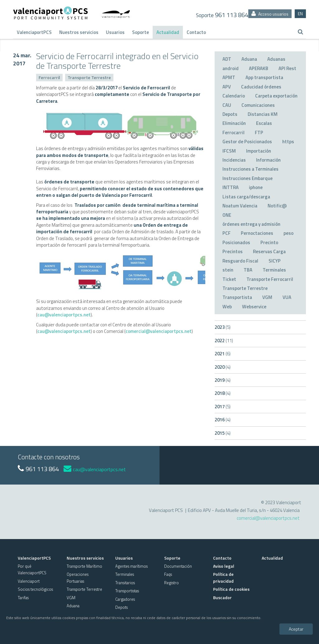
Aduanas (276, 59)
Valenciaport (29, 581)
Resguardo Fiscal (240, 261)
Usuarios (115, 32)
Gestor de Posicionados (247, 142)
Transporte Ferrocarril (270, 279)
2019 (223, 380)
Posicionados (236, 242)
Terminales (274, 270)
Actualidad (168, 32)
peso (288, 233)
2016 (223, 420)
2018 (223, 393)
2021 (223, 354)
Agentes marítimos (131, 566)
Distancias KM (263, 114)
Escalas (264, 123)
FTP (259, 133)
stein (228, 270)
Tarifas (23, 598)
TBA (248, 270)
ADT (227, 59)
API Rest (287, 68)
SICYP (275, 261)
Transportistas (127, 591)
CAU (227, 105)
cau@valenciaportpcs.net (64, 315)
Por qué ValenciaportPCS (32, 569)
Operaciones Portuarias (78, 578)
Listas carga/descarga (246, 197)
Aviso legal (224, 566)
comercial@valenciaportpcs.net (159, 331)
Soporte (140, 32)
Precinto (269, 242)
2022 (224, 341)
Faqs (168, 574)
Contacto (196, 32)
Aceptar (296, 629)
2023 (223, 327)
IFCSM (229, 151)
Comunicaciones (258, 105)
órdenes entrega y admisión (251, 224)
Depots (230, 114)
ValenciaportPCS (34, 32)
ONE (227, 215)
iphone (256, 187)
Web (227, 307)
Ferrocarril (49, 77)
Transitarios (125, 583)
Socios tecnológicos (35, 589)
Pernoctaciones (257, 233)
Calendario (234, 96)
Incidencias (234, 160)
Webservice (254, 307)
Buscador (222, 597)
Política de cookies (231, 589)
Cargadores (125, 599)
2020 (223, 367)
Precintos (233, 251)
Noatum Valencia (240, 206)
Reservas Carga (269, 251)
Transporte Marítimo (84, 566)
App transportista (264, 77)
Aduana (249, 59)
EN (300, 14)
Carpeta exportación (276, 96)
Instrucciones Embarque (248, 178)
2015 (223, 433)
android (231, 68)
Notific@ (277, 206)
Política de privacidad (223, 577)
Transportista (237, 297)
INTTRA (231, 187)
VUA (287, 297)
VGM (267, 297)
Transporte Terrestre (89, 77)
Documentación (178, 566)
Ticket (229, 279)
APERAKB (259, 68)
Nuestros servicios (79, 32)
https (288, 142)
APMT (229, 77)
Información (268, 160)
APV (227, 87)
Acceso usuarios (270, 14)
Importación (259, 151)
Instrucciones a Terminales (250, 169)
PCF (226, 233)
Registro (171, 583)
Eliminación (234, 123)
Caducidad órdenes (261, 87)
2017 (223, 407)
